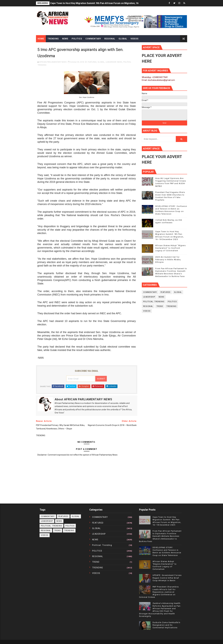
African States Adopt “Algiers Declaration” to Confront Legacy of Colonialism (171, 248)
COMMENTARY (150, 292)
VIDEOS (147, 311)
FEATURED (92, 62)
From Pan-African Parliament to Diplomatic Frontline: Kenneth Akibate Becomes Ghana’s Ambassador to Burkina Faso (160, 536)
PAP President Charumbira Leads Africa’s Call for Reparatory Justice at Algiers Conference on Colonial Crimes (159, 592)
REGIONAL (148, 306)
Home (41, 39)
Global (123, 39)
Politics (77, 39)
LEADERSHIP (111, 62)
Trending (53, 39)
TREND (160, 306)
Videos (135, 39)
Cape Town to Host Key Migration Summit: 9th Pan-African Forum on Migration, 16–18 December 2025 (105, 3)
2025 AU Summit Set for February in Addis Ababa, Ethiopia (168, 260)
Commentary (93, 39)
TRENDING (42, 65)
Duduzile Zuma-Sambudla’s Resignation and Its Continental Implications (166, 625)
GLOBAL (101, 62)
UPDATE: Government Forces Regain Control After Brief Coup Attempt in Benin (167, 578)
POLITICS (127, 62)
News (65, 39)
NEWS (120, 62)
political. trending (154, 302)
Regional (110, 39)
